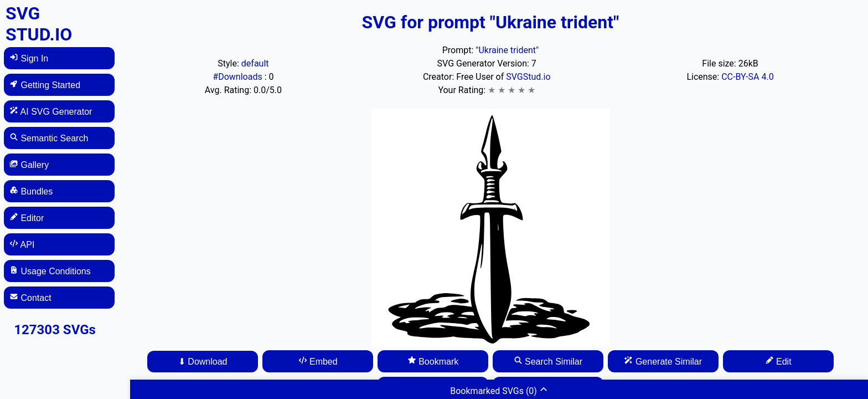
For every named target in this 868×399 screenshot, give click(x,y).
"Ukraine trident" (507, 50)
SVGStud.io (528, 77)
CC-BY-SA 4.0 (748, 77)
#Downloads (238, 77)
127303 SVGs (55, 330)
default (255, 63)
